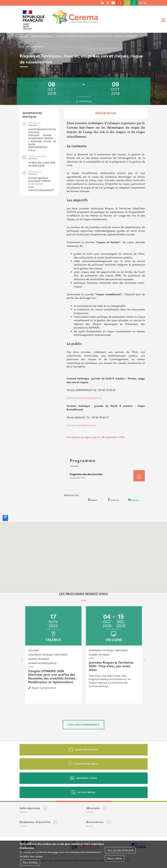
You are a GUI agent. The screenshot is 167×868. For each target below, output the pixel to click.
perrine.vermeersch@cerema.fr (85, 398)
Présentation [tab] (106, 113)
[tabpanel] (106, 303)
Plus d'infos (30, 862)
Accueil (23, 36)
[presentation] (22, 661)
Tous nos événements (83, 725)
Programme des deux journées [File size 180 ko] (86, 474)
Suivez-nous (87, 792)
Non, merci (115, 858)
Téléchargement (139, 476)
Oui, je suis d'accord (120, 850)
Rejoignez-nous (86, 749)
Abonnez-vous (87, 778)
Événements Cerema (42, 36)
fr (141, 3)
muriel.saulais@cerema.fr (81, 425)
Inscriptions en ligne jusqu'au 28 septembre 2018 (96, 437)
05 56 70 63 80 (36, 184)
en (145, 3)
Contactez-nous (87, 764)
